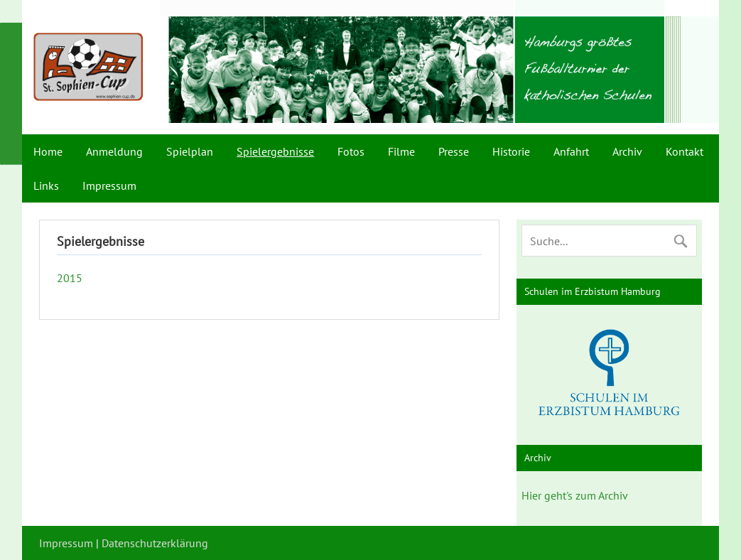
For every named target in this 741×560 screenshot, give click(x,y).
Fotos (351, 151)
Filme (401, 151)
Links (46, 185)
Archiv (627, 151)
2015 (70, 278)
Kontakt (685, 151)
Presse (454, 151)
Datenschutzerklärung (155, 543)
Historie (511, 151)
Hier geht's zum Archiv (575, 495)
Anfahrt (571, 151)
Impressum (109, 185)
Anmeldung (114, 151)
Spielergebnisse (275, 151)
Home (48, 151)
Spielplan (190, 151)
